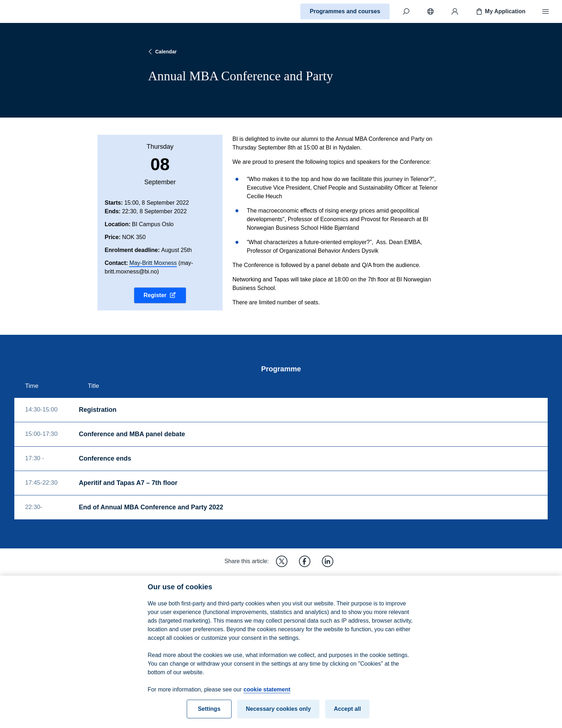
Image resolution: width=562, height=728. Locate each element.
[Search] (406, 11)
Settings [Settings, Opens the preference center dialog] (209, 716)
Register (160, 295)
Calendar (162, 52)
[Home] (31, 11)
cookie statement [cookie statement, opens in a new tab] (267, 697)
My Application (500, 11)
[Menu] (546, 11)
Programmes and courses (345, 11)
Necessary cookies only (278, 716)
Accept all (347, 716)
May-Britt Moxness (153, 263)
